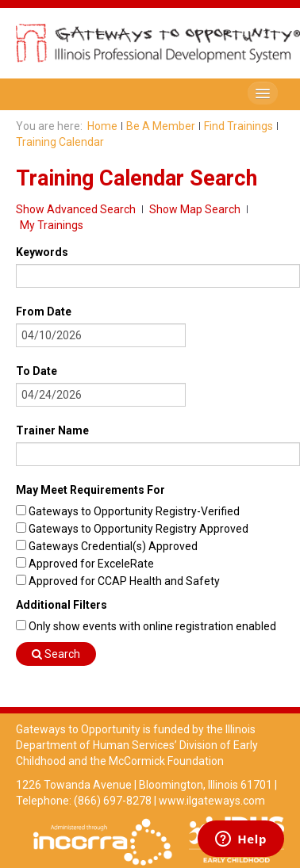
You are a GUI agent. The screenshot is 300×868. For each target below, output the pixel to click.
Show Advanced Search (76, 209)
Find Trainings (238, 126)
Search (56, 654)
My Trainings (52, 225)
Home (102, 126)
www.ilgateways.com (212, 801)
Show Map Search (195, 209)
